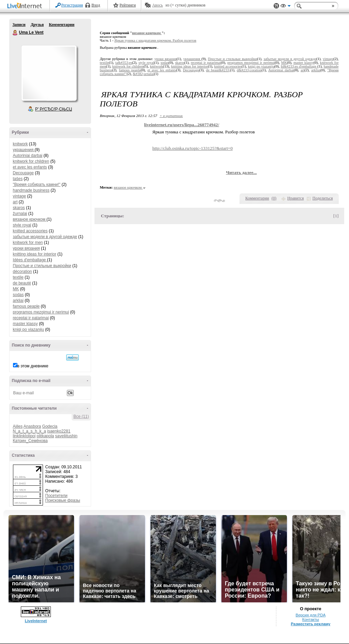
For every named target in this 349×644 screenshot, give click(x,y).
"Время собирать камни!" (37, 185)
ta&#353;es (124, 63)
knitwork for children (31, 161)
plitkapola (46, 436)
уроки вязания (26, 248)
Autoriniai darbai (28, 156)
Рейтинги (128, 5)
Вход (96, 5)
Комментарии (62, 25)
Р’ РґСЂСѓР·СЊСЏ (54, 109)
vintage (20, 196)
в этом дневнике (33, 366)
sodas (18, 295)
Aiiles (18, 426)
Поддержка (276, 6)
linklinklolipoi (24, 436)
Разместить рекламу (310, 624)
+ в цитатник (171, 116)
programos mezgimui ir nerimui (41, 312)
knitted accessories (30, 231)
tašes (18, 179)
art (15, 202)
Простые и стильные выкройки (42, 266)
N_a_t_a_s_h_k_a (30, 431)
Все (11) (81, 416)
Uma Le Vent (15, 33)
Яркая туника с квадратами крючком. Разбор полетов (155, 40)
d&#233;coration (249, 70)
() (274, 198)
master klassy (25, 324)
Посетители (56, 496)
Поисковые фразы (63, 500)
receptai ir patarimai (31, 318)
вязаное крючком (30, 219)
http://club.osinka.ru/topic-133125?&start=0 (193, 148)
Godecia (50, 426)
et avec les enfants (30, 167)
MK (16, 289)
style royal (22, 225)
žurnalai (20, 214)
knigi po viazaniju (28, 330)
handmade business (31, 190)
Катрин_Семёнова (30, 441)
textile (18, 277)
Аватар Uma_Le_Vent (49, 73)
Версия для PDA (311, 615)
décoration (23, 272)
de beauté (22, 283)
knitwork (20, 144)
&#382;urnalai (143, 74)
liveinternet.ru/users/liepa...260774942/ (182, 125)
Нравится (295, 198)
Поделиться (323, 198)
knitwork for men (28, 243)
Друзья (37, 25)
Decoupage (23, 173)
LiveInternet (26, 6)
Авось (157, 5)
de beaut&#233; (218, 70)
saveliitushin (66, 436)
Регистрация (72, 5)
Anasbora (32, 426)
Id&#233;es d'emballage (299, 66)
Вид (286, 7)
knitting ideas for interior (35, 254)
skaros (19, 208)
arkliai (18, 301)
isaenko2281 (59, 431)
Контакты (311, 619)
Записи (19, 25)
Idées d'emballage (30, 260)
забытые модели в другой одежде (45, 237)
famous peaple (26, 306)
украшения (24, 150)
